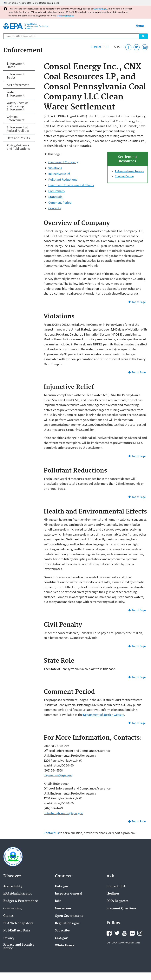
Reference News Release (129, 171)
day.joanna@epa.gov (58, 775)
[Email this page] (145, 47)
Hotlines (113, 894)
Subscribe (62, 931)
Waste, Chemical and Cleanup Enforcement (18, 106)
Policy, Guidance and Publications (18, 147)
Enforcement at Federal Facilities (18, 129)
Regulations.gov (67, 923)
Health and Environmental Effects (71, 185)
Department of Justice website (104, 715)
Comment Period (60, 202)
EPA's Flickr (132, 933)
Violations (55, 168)
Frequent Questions (121, 909)
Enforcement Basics (16, 76)
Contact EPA (116, 886)
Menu (140, 26)
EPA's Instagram (140, 933)
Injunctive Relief (59, 174)
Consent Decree (124, 176)
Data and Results (18, 138)
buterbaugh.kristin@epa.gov (63, 813)
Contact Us (99, 47)
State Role (55, 197)
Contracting (12, 909)
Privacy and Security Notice (19, 947)
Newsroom (63, 909)
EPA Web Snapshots (18, 923)
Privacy (9, 938)
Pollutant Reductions (63, 179)
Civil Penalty (57, 191)
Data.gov (62, 886)
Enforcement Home (16, 65)
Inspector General (69, 894)
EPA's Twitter (117, 933)
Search (143, 36)
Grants (8, 916)
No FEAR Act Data (17, 931)
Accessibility (13, 886)
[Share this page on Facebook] (128, 47)
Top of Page (139, 302)
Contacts (55, 208)
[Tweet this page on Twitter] (137, 47)
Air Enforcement (18, 85)
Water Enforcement (16, 94)
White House (65, 946)
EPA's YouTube (124, 933)
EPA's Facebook (109, 933)
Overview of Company (63, 162)
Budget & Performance (21, 901)
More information (65, 16)
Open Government (69, 916)
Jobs (58, 901)
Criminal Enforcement (16, 118)
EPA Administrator (18, 894)
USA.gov (61, 938)
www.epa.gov (100, 9)
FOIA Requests (118, 901)
